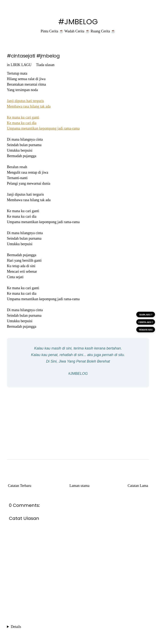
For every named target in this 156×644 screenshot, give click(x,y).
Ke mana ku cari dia (22, 123)
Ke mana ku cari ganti (23, 117)
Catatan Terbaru (20, 486)
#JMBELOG (78, 22)
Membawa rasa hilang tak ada (29, 106)
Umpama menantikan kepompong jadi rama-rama (43, 128)
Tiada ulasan (45, 65)
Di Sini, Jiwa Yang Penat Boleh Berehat (78, 361)
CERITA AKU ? (146, 322)
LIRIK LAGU (21, 65)
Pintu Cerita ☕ (52, 31)
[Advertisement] (78, 420)
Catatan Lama (138, 486)
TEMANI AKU (146, 330)
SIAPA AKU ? (146, 314)
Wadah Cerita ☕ (77, 31)
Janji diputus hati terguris (25, 101)
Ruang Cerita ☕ (103, 31)
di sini (67, 348)
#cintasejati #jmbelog (33, 56)
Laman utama (79, 486)
